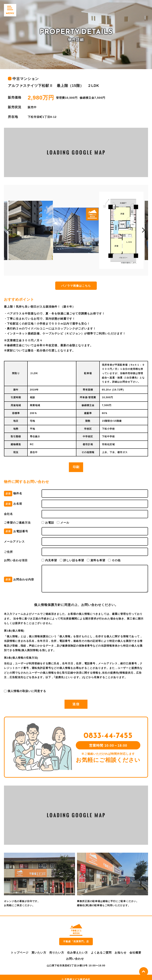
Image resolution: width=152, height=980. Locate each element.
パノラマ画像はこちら (76, 286)
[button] (9, 230)
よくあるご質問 (101, 948)
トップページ (20, 948)
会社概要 (135, 948)
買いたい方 (39, 948)
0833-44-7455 (105, 733)
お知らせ (121, 948)
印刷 (76, 467)
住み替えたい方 (77, 948)
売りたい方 (57, 948)
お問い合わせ (75, 954)
